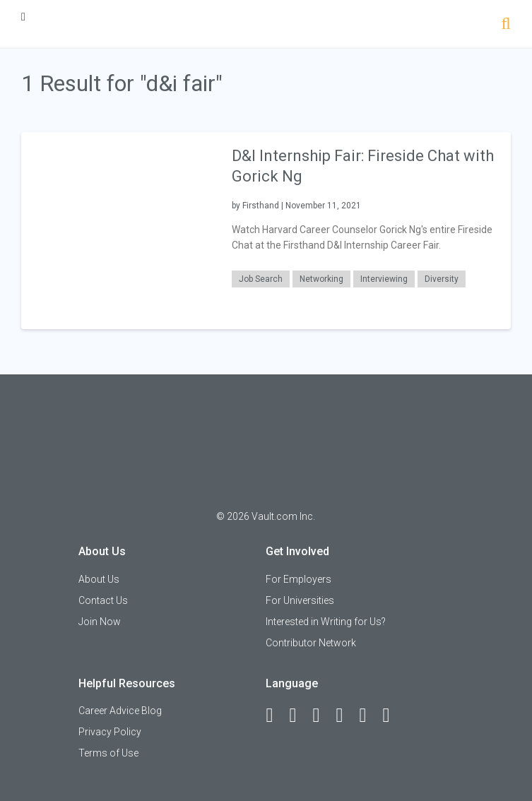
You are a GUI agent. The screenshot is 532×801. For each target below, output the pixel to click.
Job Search (261, 279)
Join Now (100, 622)
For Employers (298, 579)
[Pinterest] (369, 716)
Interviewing (384, 279)
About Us (99, 579)
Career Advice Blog (120, 711)
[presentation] (119, 230)
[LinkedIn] (299, 716)
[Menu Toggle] (23, 17)
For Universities (300, 600)
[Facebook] (276, 716)
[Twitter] (322, 716)
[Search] (506, 25)
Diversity (442, 279)
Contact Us (103, 600)
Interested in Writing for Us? (326, 622)
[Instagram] (345, 716)
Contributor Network (311, 643)
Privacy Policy (110, 732)
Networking (321, 279)
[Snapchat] (392, 716)
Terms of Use (108, 753)
